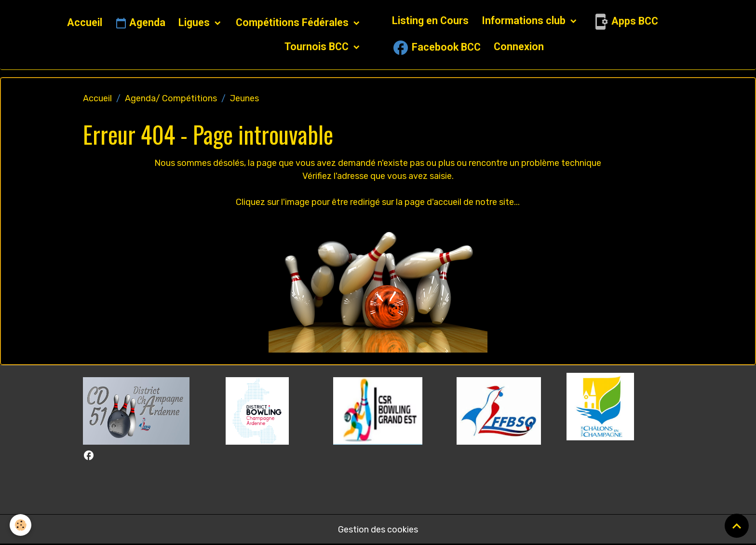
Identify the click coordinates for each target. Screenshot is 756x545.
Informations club (525, 20)
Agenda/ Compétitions (171, 98)
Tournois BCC (318, 47)
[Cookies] (20, 525)
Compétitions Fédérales (293, 22)
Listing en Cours (430, 20)
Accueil (85, 22)
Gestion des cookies (378, 530)
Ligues (195, 22)
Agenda (140, 23)
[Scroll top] (737, 526)
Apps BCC (625, 22)
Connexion (519, 47)
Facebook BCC (436, 48)
